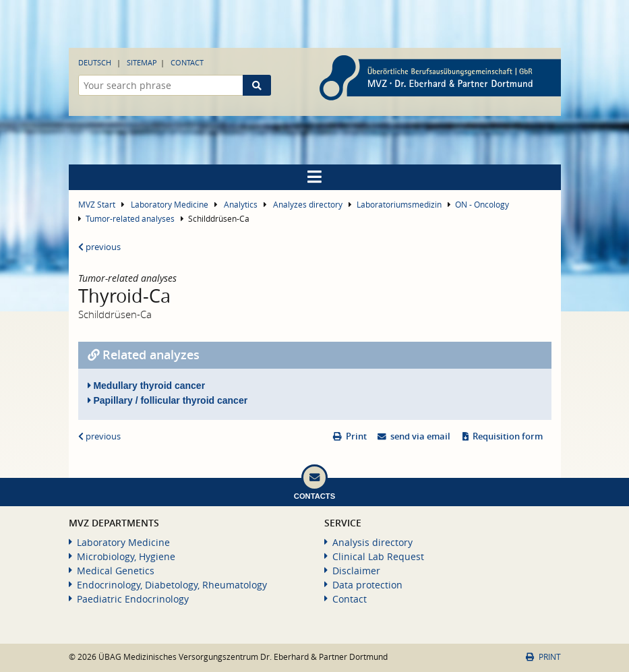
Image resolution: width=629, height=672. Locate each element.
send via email (420, 436)
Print (356, 436)
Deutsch (95, 62)
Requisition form (508, 436)
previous (99, 247)
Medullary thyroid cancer (147, 386)
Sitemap (142, 62)
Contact (187, 62)
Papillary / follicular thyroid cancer (168, 400)
